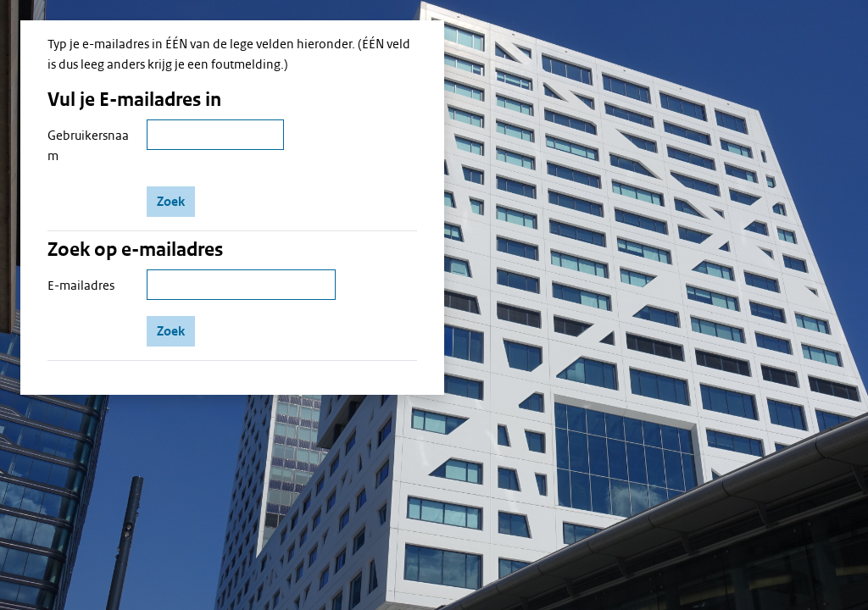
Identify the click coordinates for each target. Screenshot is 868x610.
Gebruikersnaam (88, 146)
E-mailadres (81, 286)
